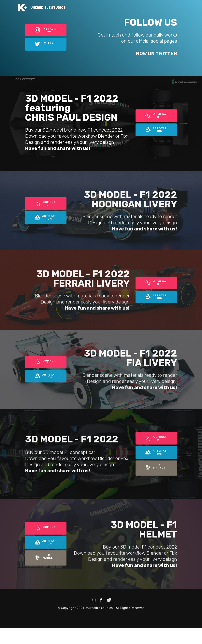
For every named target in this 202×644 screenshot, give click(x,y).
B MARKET (156, 486)
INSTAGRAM (45, 30)
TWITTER (45, 45)
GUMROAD (156, 115)
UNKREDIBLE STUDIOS (48, 8)
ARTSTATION (156, 130)
